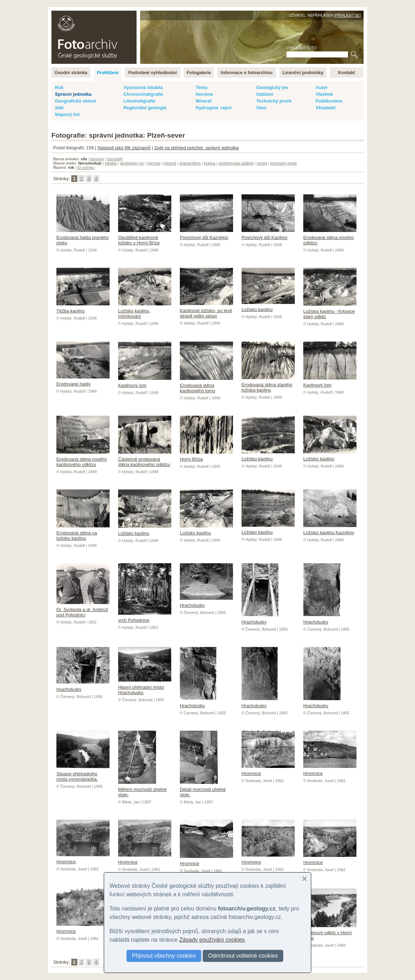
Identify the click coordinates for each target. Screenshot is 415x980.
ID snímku (86, 167)
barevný (97, 159)
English (128, 14)
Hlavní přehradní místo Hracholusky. (145, 687)
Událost (264, 94)
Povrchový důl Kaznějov (206, 235)
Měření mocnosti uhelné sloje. (142, 789)
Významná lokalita (143, 87)
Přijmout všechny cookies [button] (164, 956)
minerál (170, 163)
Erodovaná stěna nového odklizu (330, 237)
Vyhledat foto (301, 48)
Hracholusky (260, 619)
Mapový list (67, 114)
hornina (154, 163)
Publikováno (329, 101)
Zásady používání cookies (212, 940)
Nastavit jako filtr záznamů (124, 148)
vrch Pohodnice (145, 618)
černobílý (115, 159)
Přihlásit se (347, 15)
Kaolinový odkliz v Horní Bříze (330, 933)
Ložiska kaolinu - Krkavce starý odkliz (330, 311)
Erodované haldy (83, 381)
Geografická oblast (75, 101)
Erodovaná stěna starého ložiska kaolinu (268, 385)
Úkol (261, 108)
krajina (210, 163)
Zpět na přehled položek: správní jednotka (197, 148)
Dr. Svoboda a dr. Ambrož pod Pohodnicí (83, 610)
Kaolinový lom (145, 383)
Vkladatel (326, 108)
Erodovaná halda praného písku (83, 237)
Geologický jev (272, 87)
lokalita (111, 163)
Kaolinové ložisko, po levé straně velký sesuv (206, 311)
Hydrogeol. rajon (214, 108)
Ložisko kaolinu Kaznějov (330, 530)
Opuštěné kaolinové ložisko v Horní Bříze (145, 237)
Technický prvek (274, 101)
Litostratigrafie (139, 101)
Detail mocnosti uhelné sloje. (203, 789)
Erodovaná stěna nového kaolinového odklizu (83, 459)
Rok (59, 87)
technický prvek (284, 163)
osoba (262, 163)
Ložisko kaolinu (268, 307)
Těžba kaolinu (83, 308)
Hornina (204, 94)
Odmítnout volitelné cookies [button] (243, 956)
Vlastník (324, 94)
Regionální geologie (145, 108)
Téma (201, 87)
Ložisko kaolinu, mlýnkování (145, 311)
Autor (322, 87)
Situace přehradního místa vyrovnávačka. (83, 774)
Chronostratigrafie (143, 94)
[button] (305, 879)
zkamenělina (190, 163)
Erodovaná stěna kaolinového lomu (206, 385)
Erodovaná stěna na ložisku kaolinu (83, 533)
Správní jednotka (73, 94)
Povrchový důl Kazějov (268, 235)
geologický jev (132, 163)
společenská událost (236, 163)
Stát (59, 108)
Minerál (203, 101)
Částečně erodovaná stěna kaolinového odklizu (145, 459)
